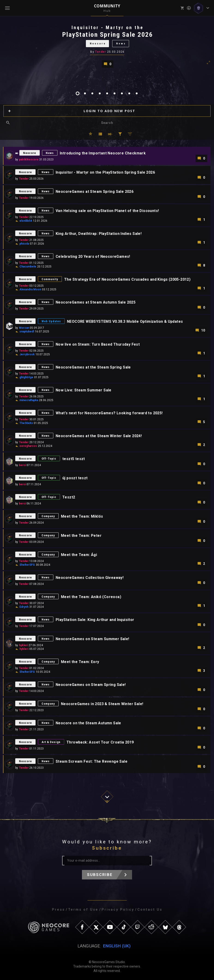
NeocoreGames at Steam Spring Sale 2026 (95, 192)
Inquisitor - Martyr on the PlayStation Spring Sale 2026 (105, 172)
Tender (101, 52)
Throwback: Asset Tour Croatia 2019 (100, 742)
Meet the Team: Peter (81, 536)
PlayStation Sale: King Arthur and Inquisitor (95, 620)
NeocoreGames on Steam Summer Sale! (92, 639)
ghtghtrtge (26, 377)
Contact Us (150, 909)
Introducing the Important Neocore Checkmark (103, 153)
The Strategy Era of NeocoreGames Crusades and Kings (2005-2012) (127, 279)
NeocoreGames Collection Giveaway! (90, 578)
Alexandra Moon (30, 289)
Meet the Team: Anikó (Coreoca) (91, 597)
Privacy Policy (118, 909)
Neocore (98, 44)
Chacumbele (28, 267)
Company (48, 516)
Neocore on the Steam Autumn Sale (88, 723)
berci (22, 465)
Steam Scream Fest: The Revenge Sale (92, 761)
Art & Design (51, 742)
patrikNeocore (29, 160)
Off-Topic (49, 459)
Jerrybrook (27, 354)
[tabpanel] (107, 46)
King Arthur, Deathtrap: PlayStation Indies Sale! (99, 234)
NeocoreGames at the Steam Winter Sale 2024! (99, 436)
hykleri (23, 645)
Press (58, 909)
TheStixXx (26, 423)
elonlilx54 (26, 221)
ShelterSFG (27, 565)
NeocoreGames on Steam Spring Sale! (91, 685)
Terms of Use (83, 909)
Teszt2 (69, 497)
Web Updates (51, 321)
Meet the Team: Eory (80, 662)
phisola (24, 244)
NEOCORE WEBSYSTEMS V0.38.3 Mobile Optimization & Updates (125, 321)
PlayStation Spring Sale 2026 (108, 35)
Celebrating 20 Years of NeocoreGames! (93, 257)
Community (50, 279)
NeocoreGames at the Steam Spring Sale (93, 367)
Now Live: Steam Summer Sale (84, 390)
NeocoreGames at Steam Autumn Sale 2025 (96, 302)
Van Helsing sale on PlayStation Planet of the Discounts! (107, 211)
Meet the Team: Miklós (82, 516)
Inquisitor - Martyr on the (108, 28)
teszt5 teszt (74, 459)
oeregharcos (28, 446)
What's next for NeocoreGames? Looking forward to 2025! (109, 413)
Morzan (24, 328)
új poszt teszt (75, 478)
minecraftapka (29, 400)
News (121, 44)
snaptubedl (27, 332)
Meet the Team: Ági (79, 555)
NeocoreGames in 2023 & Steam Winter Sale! (102, 704)
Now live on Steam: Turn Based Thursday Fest (98, 344)
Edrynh (24, 607)
